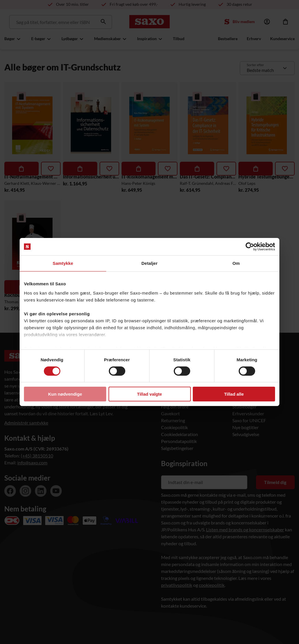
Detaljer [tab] (149, 263)
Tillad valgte (149, 394)
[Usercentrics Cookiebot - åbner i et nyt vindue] (250, 247)
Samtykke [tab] (63, 263)
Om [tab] (236, 263)
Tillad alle (234, 394)
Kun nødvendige (65, 394)
